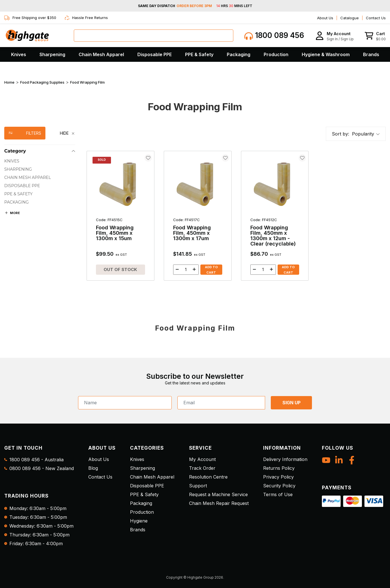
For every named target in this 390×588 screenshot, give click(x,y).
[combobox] (154, 36)
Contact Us (376, 18)
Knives (19, 54)
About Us (325, 18)
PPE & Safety (199, 54)
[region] (40, 208)
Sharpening (52, 54)
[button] (335, 36)
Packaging (239, 54)
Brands (371, 54)
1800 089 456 (274, 36)
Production (276, 54)
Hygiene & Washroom (326, 54)
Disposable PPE (155, 54)
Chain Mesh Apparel (101, 54)
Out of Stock (120, 269)
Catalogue (350, 18)
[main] (236, 220)
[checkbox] (40, 161)
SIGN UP (292, 403)
